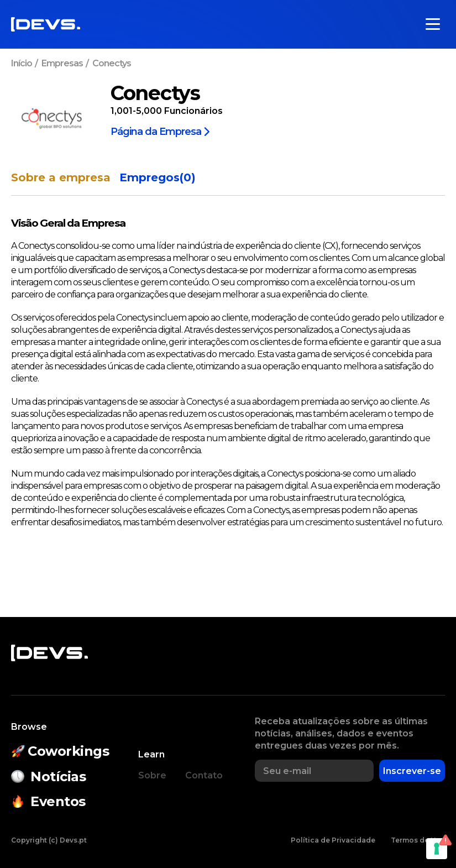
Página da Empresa (160, 131)
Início (22, 63)
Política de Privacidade (333, 840)
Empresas (62, 63)
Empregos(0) (158, 178)
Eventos (48, 801)
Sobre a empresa (61, 178)
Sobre (152, 775)
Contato (204, 775)
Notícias (48, 777)
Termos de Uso (418, 840)
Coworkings (60, 751)
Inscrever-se (412, 771)
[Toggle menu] (433, 24)
